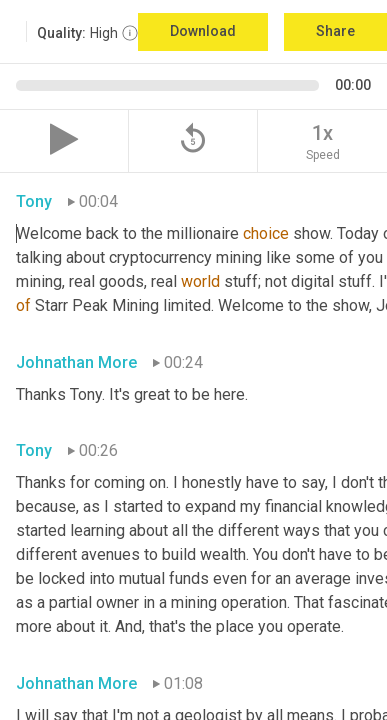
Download (203, 31)
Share (335, 31)
